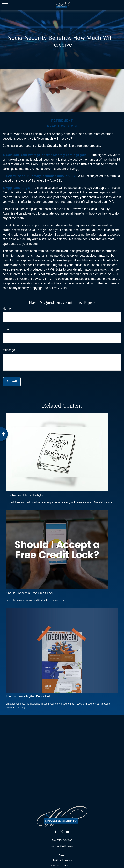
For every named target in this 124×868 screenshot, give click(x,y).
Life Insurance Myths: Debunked (28, 696)
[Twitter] (62, 831)
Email (6, 329)
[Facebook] (56, 831)
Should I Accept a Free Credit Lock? (31, 593)
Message (9, 350)
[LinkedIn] (68, 831)
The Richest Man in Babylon (25, 495)
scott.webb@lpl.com (62, 846)
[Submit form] (12, 382)
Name (7, 309)
